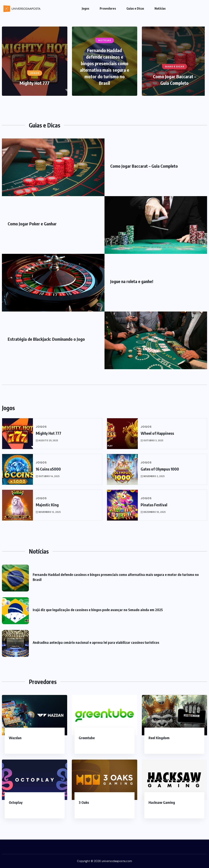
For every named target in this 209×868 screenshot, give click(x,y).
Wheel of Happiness (157, 433)
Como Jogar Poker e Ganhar (32, 224)
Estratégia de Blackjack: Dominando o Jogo (46, 339)
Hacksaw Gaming (162, 802)
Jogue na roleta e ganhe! (132, 281)
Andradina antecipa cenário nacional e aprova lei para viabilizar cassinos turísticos (96, 642)
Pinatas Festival (154, 505)
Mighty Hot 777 (35, 83)
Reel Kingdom (159, 738)
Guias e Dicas (135, 8)
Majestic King (47, 505)
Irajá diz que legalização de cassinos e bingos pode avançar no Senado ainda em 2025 (98, 610)
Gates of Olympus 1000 (160, 469)
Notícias (160, 8)
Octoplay (16, 802)
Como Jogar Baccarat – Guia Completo (144, 166)
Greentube (87, 738)
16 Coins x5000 (48, 469)
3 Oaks (84, 802)
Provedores (108, 8)
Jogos (86, 8)
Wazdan (15, 738)
